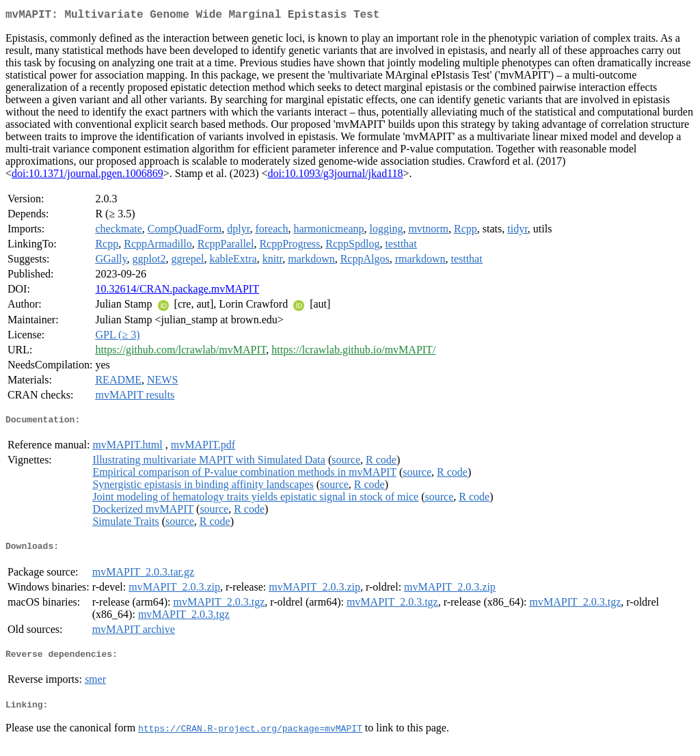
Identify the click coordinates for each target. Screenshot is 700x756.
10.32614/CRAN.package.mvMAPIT (177, 292)
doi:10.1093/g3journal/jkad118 (335, 176)
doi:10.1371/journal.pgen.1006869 (87, 176)
